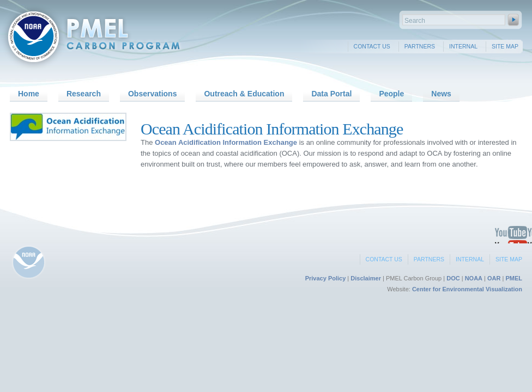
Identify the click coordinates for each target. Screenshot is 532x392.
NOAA (474, 278)
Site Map (505, 46)
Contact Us (372, 46)
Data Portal (331, 94)
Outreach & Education (244, 94)
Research (84, 94)
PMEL (514, 278)
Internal (463, 46)
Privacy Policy (326, 278)
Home (29, 94)
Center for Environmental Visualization (467, 289)
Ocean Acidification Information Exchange (226, 142)
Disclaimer (366, 278)
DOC (453, 278)
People (391, 94)
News (441, 94)
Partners (420, 46)
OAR (494, 278)
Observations (152, 94)
